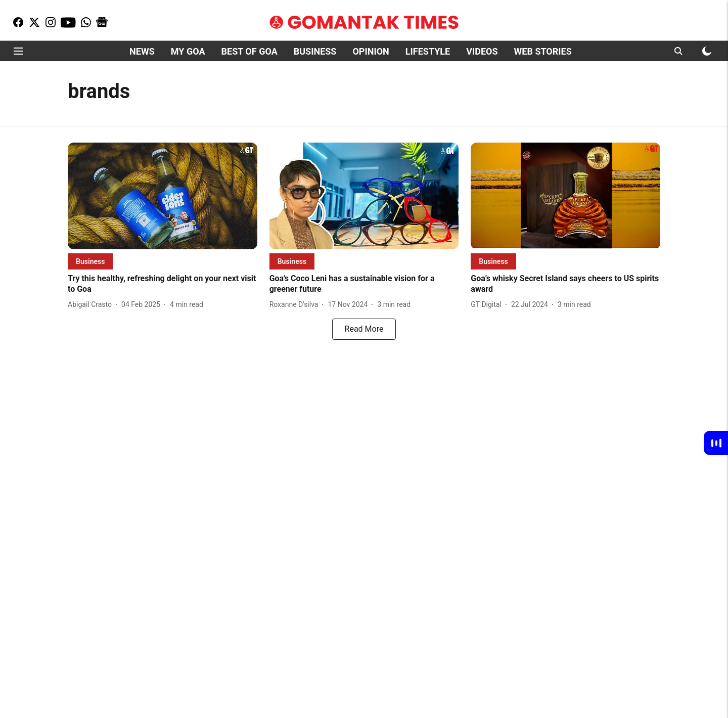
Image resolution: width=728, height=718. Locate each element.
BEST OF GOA (249, 51)
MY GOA (188, 51)
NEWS (142, 51)
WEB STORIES (543, 51)
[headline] (163, 284)
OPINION (371, 51)
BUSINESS (315, 51)
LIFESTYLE (428, 51)
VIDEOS (482, 51)
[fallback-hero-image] (163, 196)
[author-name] (92, 305)
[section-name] (90, 261)
